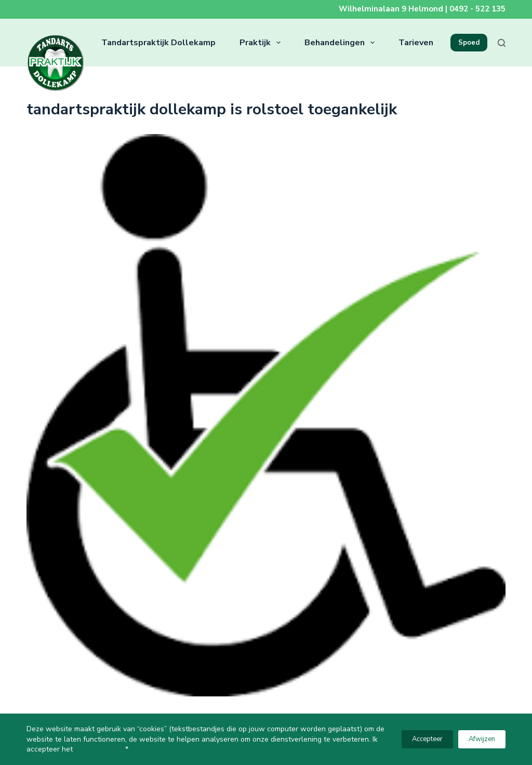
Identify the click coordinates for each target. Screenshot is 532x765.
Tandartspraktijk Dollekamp (158, 43)
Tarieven (416, 43)
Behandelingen (342, 43)
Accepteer (427, 739)
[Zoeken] (502, 43)
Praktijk (262, 43)
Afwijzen (482, 739)
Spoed (469, 43)
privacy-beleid (100, 749)
